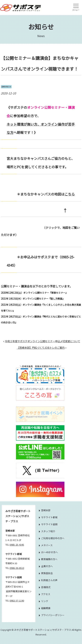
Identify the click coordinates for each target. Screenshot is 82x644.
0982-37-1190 (17, 601)
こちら (70, 194)
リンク (44, 601)
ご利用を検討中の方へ (52, 538)
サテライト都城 (48, 517)
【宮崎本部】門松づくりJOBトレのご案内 (41, 348)
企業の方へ (46, 566)
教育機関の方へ (48, 559)
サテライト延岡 (48, 524)
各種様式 (45, 587)
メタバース (46, 545)
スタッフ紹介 (47, 531)
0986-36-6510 (17, 568)
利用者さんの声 (48, 580)
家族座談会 (46, 573)
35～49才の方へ (48, 552)
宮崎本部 (45, 510)
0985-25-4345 (17, 545)
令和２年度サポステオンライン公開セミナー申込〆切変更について (43, 341)
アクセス (45, 594)
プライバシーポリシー (52, 615)
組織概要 (45, 608)
